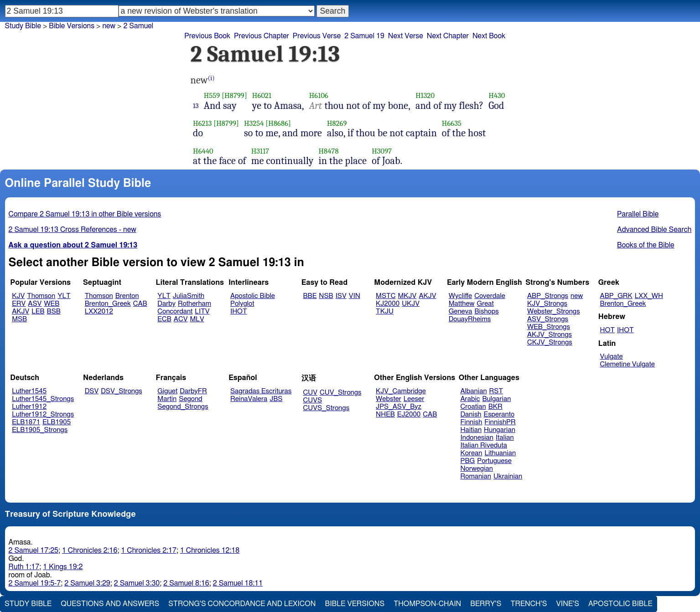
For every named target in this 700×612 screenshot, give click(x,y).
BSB (54, 311)
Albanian (474, 391)
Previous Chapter (262, 36)
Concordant (175, 311)
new (109, 26)
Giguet (167, 391)
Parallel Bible (638, 214)
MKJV (407, 296)
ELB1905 (57, 422)
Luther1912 (29, 407)
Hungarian (500, 430)
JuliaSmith (189, 296)
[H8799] (234, 95)
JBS (276, 399)
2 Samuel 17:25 (34, 550)
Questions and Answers (110, 604)
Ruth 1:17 (24, 567)
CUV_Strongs (340, 393)
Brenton (127, 296)
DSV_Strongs (122, 391)
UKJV (411, 304)
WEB (52, 304)
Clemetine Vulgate (627, 364)
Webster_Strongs (554, 311)
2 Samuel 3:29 (87, 583)
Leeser (414, 399)
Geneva (461, 311)
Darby (166, 304)
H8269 (337, 123)
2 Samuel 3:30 (137, 583)
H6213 (202, 123)
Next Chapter (448, 36)
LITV (202, 311)
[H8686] (278, 123)
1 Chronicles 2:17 (148, 550)
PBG (468, 461)
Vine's (568, 604)
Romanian (476, 476)
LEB (38, 311)
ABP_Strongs (548, 296)
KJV (18, 296)
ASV (35, 304)
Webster (389, 399)
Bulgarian (496, 399)
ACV (181, 319)
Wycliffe (460, 296)
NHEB (385, 414)
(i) (211, 78)
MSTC (386, 296)
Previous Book (207, 36)
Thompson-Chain (427, 604)
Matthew (462, 304)
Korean (472, 453)
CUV (311, 393)
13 (196, 106)
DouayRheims (470, 319)
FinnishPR (500, 422)
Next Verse (406, 36)
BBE (310, 296)
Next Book (489, 36)
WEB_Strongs (549, 327)
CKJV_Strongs (550, 342)
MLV (197, 319)
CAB (140, 304)
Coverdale (490, 296)
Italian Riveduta (484, 445)
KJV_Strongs (547, 304)
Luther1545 (29, 391)
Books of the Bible (646, 245)
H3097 (382, 151)
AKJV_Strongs (550, 335)
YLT (64, 296)
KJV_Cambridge (401, 391)
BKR (495, 407)
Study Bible (23, 26)
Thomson (41, 296)
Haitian (471, 430)
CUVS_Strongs (327, 408)
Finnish (472, 422)
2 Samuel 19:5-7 (35, 583)
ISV (341, 296)
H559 (212, 95)
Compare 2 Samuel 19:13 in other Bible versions (85, 214)
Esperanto (499, 414)
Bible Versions (72, 26)
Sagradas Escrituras (261, 391)
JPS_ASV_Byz (399, 407)
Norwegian (477, 469)
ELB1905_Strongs (40, 430)
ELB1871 (26, 422)
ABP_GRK (616, 296)
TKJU (385, 311)
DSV (92, 391)
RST (496, 391)
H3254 (254, 123)
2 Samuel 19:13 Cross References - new (73, 230)
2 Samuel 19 (364, 36)
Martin (167, 399)
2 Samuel (138, 26)
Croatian (473, 407)
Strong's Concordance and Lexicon (242, 604)
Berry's (486, 604)
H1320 (425, 95)
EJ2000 (409, 414)
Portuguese (494, 461)
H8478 (328, 151)
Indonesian (477, 438)
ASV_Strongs (548, 319)
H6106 (319, 95)
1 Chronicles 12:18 (210, 550)
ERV (19, 304)
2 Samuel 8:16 (186, 583)
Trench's (529, 604)
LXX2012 (99, 311)
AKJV (21, 311)
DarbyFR (193, 391)
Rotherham (194, 304)
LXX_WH (649, 296)
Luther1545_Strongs (43, 399)
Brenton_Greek (108, 304)
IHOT (239, 311)
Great (485, 304)
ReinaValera (249, 399)
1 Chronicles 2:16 (90, 550)
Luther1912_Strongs (43, 414)
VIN (355, 296)
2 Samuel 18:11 (238, 583)
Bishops (486, 311)
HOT (607, 330)
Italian (505, 438)
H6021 (262, 95)
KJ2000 (388, 304)
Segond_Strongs (183, 407)
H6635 (452, 123)
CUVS (313, 400)
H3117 (260, 151)
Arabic (470, 399)
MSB (19, 319)
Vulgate (612, 357)
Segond (190, 399)
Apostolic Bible (620, 604)
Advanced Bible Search (654, 230)
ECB (164, 319)
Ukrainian (508, 476)
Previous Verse (317, 36)
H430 (497, 95)
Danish (471, 414)
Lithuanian (500, 453)
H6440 (203, 151)
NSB (326, 296)
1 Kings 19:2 (63, 567)
